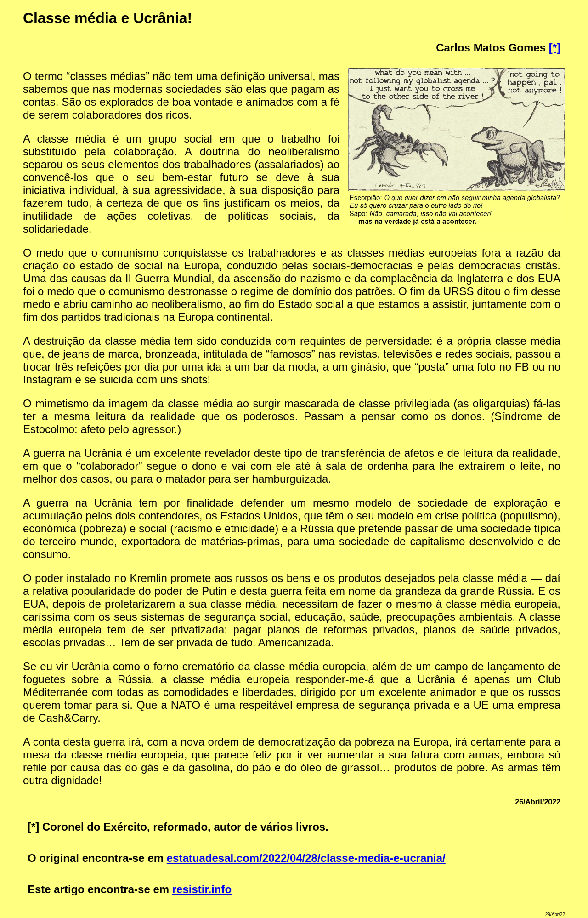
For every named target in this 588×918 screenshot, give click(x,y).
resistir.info (202, 889)
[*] (555, 48)
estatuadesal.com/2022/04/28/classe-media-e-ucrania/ (306, 858)
